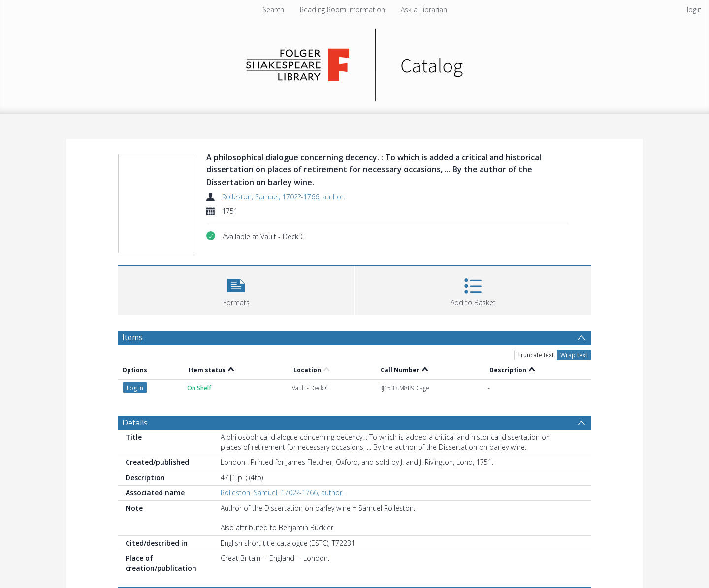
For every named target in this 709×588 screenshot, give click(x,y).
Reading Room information (342, 10)
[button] (236, 289)
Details (135, 423)
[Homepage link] (355, 62)
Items (132, 337)
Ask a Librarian (424, 10)
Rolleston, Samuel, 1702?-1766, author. (284, 197)
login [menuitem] (694, 10)
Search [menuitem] (273, 10)
